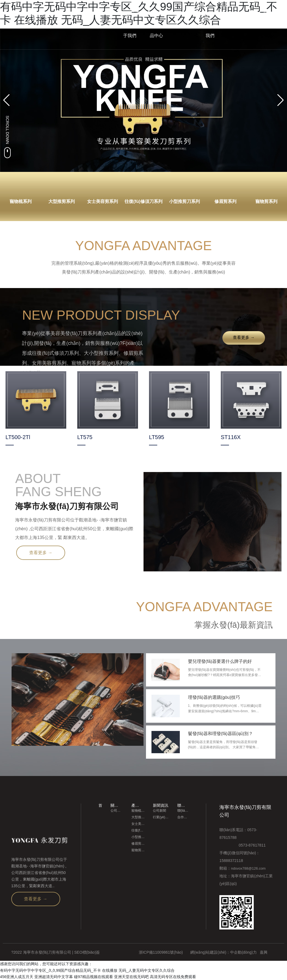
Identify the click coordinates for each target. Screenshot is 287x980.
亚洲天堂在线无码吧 (131, 977)
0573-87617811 (242, 845)
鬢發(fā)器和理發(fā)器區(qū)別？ (220, 734)
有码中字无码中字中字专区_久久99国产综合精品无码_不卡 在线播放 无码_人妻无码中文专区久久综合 (87, 970)
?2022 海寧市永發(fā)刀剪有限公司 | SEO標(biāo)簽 (56, 952)
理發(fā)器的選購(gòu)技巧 (214, 697)
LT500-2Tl (18, 437)
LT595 (157, 437)
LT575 (85, 437)
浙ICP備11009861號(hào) (161, 952)
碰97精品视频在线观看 (93, 977)
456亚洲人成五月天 (17, 977)
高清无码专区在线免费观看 (173, 977)
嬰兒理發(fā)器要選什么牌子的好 (220, 661)
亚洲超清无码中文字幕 (54, 977)
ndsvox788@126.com (248, 868)
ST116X (231, 437)
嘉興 (264, 952)
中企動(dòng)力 (243, 952)
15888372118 (231, 861)
